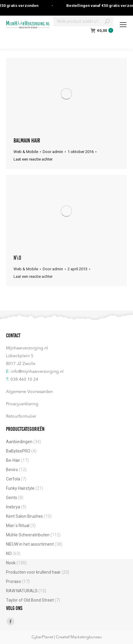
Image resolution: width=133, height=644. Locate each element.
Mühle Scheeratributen (28, 535)
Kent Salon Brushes (24, 516)
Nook (11, 563)
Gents (12, 498)
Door (53, 152)
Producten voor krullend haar (33, 572)
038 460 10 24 (24, 379)
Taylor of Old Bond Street (30, 600)
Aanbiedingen (19, 442)
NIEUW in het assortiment (30, 544)
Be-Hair (13, 460)
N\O (17, 258)
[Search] (83, 21)
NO (9, 554)
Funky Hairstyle (20, 488)
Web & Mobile (26, 152)
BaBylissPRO (18, 451)
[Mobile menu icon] (123, 25)
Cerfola (13, 479)
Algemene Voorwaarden (29, 392)
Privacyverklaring (22, 404)
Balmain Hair (27, 140)
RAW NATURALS (22, 591)
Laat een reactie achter (33, 159)
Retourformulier (21, 416)
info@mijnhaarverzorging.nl (37, 372)
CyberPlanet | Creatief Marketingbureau (67, 637)
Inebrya (13, 507)
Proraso (14, 581)
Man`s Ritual (18, 526)
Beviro (12, 470)
